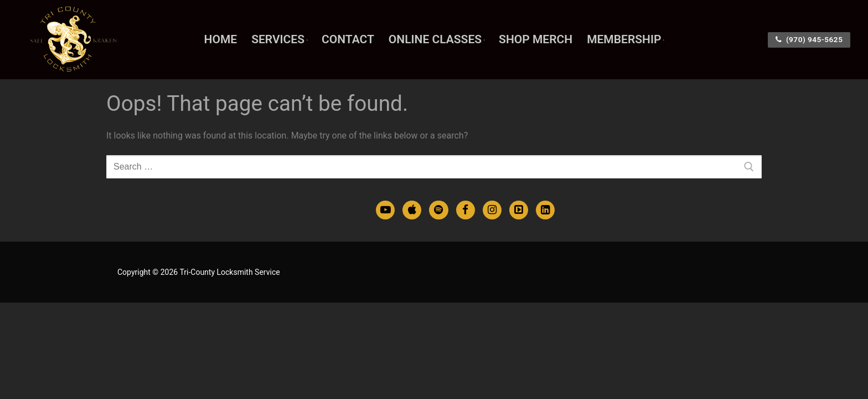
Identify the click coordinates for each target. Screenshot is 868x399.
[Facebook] (466, 210)
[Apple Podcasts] (412, 210)
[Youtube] (385, 210)
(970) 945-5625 (809, 39)
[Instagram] (492, 210)
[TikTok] (519, 210)
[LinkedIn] (545, 210)
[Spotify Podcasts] (438, 210)
